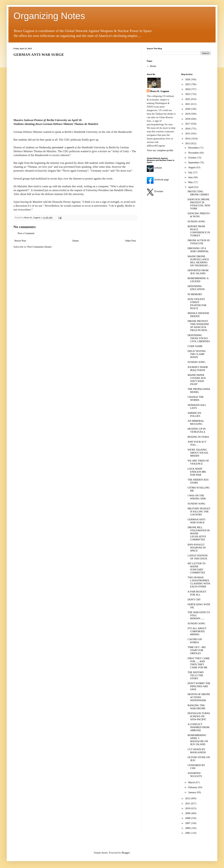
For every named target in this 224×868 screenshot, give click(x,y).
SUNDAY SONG (196, 221)
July (191, 172)
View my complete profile (160, 150)
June (191, 177)
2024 (188, 89)
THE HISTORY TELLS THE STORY (196, 675)
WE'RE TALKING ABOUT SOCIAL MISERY (198, 453)
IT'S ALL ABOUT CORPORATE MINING (197, 631)
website (154, 168)
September (194, 162)
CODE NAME (195, 346)
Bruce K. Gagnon (160, 91)
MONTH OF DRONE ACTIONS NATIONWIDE (199, 697)
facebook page (158, 179)
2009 (188, 813)
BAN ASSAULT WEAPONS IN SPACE (197, 548)
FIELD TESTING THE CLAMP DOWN (197, 354)
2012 (188, 798)
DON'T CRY (194, 600)
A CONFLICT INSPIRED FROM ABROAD (198, 727)
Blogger (126, 853)
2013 (188, 143)
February (193, 787)
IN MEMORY (195, 294)
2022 (188, 99)
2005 (188, 833)
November (194, 153)
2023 (188, 94)
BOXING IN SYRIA (198, 437)
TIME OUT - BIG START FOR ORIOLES (197, 650)
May (191, 182)
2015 (188, 133)
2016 (188, 129)
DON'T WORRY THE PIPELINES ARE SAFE (199, 686)
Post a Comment (26, 233)
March (192, 782)
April (191, 187)
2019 (188, 114)
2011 (188, 803)
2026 (188, 79)
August (192, 167)
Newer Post (20, 241)
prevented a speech (63, 147)
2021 (188, 104)
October (193, 158)
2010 (188, 808)
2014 (188, 139)
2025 (188, 84)
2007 (188, 823)
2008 (188, 818)
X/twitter (155, 191)
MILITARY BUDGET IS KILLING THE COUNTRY (199, 512)
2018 (188, 119)
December (194, 148)
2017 (188, 124)
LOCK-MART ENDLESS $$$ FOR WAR (197, 472)
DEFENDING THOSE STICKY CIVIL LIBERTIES (199, 338)
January (192, 792)
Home (76, 241)
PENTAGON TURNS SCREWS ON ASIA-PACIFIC (199, 716)
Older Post (130, 241)
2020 (188, 109)
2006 (188, 828)
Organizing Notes (49, 16)
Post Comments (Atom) (40, 247)
